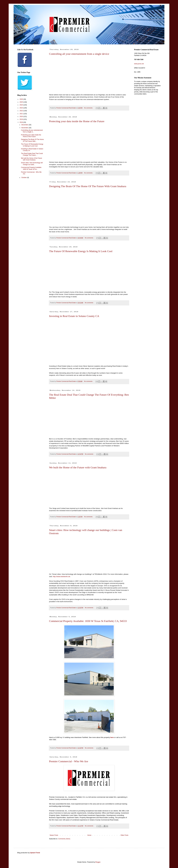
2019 (22, 119)
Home (89, 835)
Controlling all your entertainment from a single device (79, 54)
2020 (22, 116)
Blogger (98, 862)
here (112, 737)
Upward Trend (35, 853)
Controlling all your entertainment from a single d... (32, 131)
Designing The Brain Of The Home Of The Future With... (32, 140)
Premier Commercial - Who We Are (69, 761)
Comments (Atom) (64, 839)
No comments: (89, 108)
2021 (22, 114)
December (25, 125)
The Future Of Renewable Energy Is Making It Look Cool (81, 251)
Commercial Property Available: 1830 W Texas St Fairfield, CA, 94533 (88, 621)
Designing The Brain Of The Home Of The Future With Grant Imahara (88, 186)
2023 (22, 108)
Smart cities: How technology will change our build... (32, 164)
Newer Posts (54, 835)
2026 (22, 99)
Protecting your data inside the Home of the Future (77, 121)
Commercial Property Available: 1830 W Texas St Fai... (31, 168)
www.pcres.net (139, 64)
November (25, 128)
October (24, 178)
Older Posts (124, 835)
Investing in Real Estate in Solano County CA (74, 316)
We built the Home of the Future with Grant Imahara (78, 467)
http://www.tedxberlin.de (61, 577)
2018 (22, 122)
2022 (22, 111)
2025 (22, 102)
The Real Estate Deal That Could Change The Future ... (32, 154)
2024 (22, 105)
